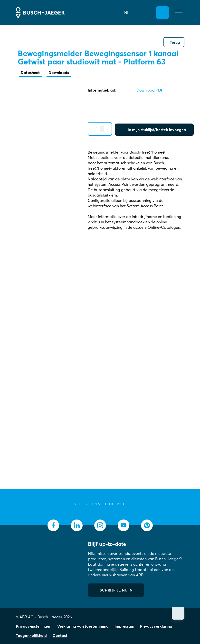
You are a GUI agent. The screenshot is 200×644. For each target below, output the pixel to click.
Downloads (59, 73)
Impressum (124, 626)
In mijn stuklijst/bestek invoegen (157, 130)
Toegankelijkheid (31, 635)
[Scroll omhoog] (178, 613)
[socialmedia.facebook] (53, 525)
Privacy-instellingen (34, 626)
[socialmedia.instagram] (100, 525)
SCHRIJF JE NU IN (116, 590)
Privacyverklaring (156, 626)
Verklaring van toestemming (83, 626)
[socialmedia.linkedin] (77, 525)
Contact (60, 635)
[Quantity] (100, 129)
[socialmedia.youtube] (124, 525)
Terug (175, 42)
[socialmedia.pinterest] (147, 525)
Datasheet (30, 73)
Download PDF (150, 90)
